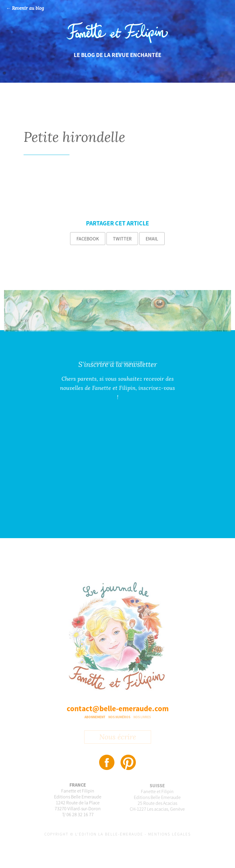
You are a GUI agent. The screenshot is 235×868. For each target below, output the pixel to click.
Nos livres (142, 717)
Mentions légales (170, 834)
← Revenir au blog (25, 8)
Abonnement (95, 717)
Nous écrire (117, 738)
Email (152, 239)
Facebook (88, 239)
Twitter (122, 239)
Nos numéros (119, 717)
